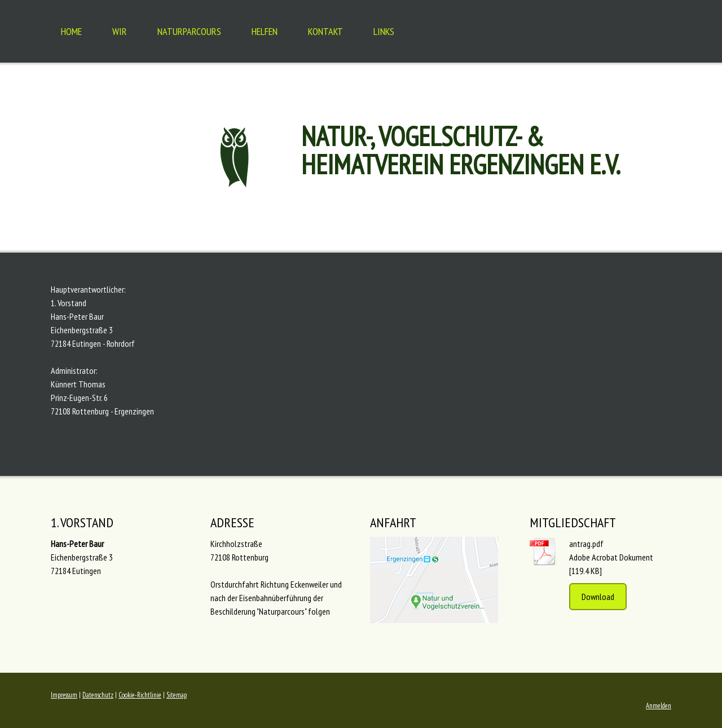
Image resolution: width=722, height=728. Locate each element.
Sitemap (177, 695)
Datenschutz (98, 695)
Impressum (64, 695)
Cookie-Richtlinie (140, 695)
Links (384, 31)
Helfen (265, 31)
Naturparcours (189, 31)
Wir (120, 31)
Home (71, 31)
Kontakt (325, 31)
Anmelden (659, 706)
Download (598, 597)
